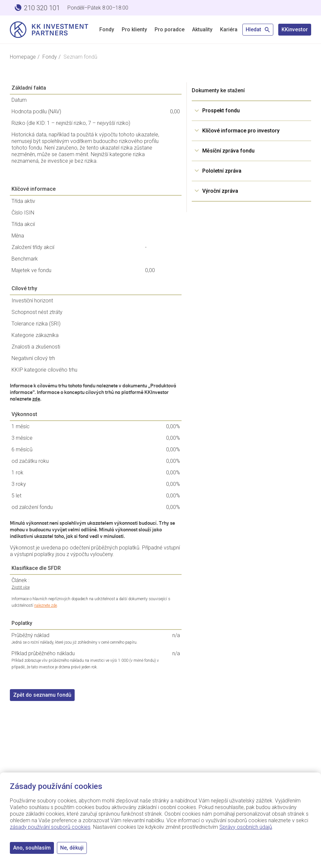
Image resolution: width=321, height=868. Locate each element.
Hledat (258, 29)
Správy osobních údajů (246, 827)
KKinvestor (295, 29)
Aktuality (202, 29)
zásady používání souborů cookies (50, 827)
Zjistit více (21, 587)
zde (36, 399)
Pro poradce (170, 29)
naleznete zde (46, 605)
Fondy (107, 29)
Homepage (23, 57)
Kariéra (229, 29)
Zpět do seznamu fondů (42, 695)
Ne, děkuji (72, 848)
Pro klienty (134, 29)
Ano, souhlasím (32, 848)
